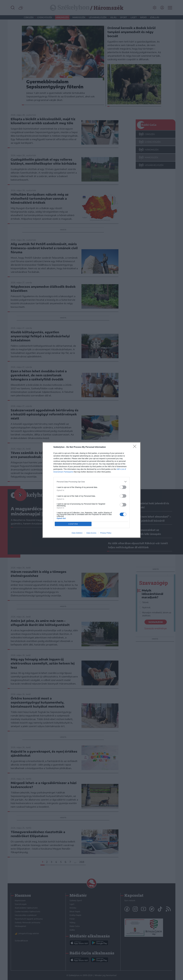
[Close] (135, 447)
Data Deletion (77, 533)
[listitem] (91, 482)
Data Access (91, 533)
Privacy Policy (106, 533)
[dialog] (91, 490)
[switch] (123, 487)
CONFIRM (73, 524)
